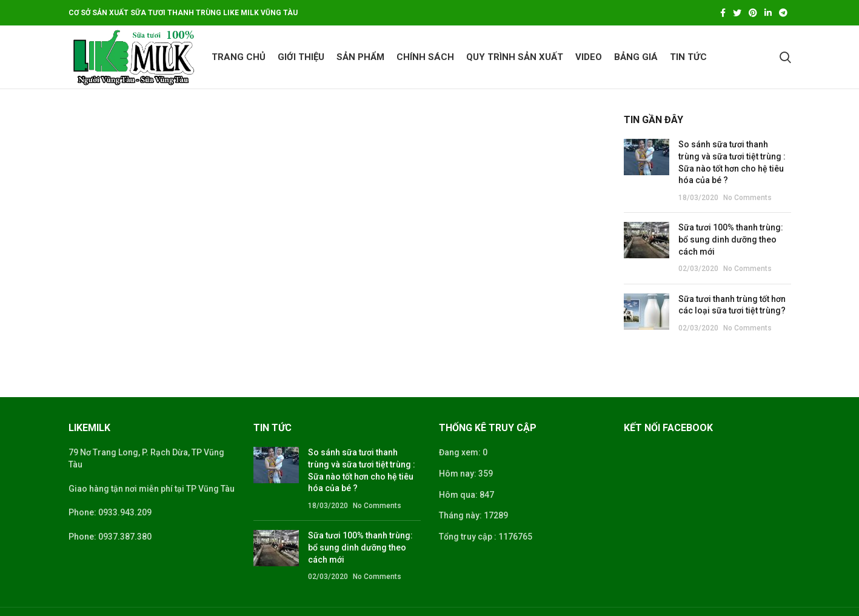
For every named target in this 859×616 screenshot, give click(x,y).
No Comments (747, 198)
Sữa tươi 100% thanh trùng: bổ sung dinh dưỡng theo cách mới (731, 239)
